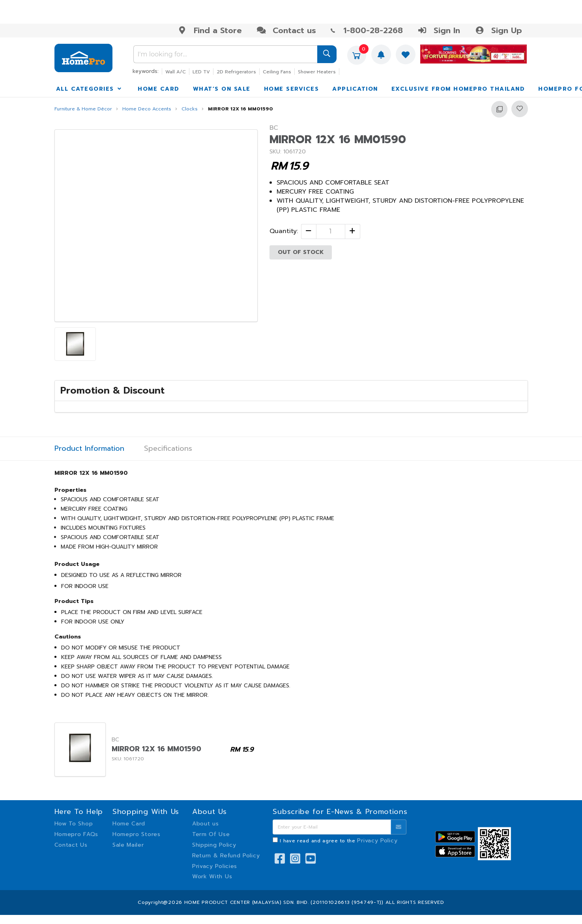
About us (206, 824)
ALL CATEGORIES (90, 89)
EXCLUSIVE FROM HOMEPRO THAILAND (458, 89)
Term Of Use (211, 834)
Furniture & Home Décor (83, 109)
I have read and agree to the (339, 841)
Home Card (129, 824)
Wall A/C (176, 72)
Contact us (286, 30)
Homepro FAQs (76, 834)
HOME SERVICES (292, 89)
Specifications (168, 449)
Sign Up (498, 30)
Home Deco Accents (147, 109)
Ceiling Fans (277, 72)
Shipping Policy (214, 845)
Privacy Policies (215, 866)
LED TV (201, 72)
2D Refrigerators (236, 72)
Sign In (439, 30)
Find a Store (210, 30)
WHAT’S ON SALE (222, 89)
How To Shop (74, 824)
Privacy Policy (377, 841)
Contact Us (71, 845)
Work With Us (212, 876)
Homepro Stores (137, 834)
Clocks (190, 109)
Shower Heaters (317, 72)
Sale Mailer (128, 845)
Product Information (89, 449)
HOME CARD (159, 89)
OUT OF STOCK (301, 252)
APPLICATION (355, 89)
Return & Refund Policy (226, 856)
